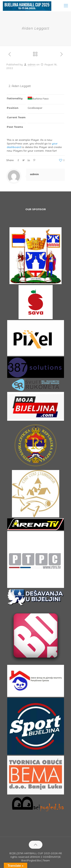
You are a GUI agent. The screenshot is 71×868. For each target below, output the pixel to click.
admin (32, 64)
